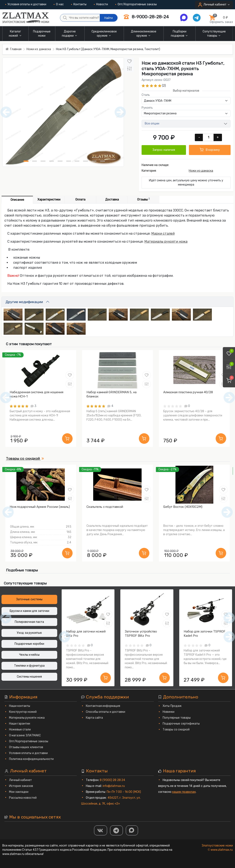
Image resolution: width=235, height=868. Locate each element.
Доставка (112, 200)
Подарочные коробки (29, 644)
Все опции (152, 124)
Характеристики (49, 200)
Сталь (146, 95)
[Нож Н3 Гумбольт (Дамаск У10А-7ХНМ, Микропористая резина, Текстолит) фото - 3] (43, 161)
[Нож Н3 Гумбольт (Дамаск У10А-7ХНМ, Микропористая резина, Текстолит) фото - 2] (35, 161)
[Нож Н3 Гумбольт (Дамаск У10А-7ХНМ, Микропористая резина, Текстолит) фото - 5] (60, 161)
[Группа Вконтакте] (101, 830)
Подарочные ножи (42, 34)
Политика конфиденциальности (31, 759)
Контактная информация (103, 706)
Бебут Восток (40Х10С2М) (183, 507)
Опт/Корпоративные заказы (136, 4)
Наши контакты (20, 706)
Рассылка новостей (23, 798)
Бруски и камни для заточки (29, 611)
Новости (101, 4)
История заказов (21, 786)
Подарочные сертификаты (181, 724)
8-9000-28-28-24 (146, 17)
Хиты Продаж (172, 706)
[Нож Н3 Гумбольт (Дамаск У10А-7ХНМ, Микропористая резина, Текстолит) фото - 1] (26, 161)
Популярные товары (177, 718)
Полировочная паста (29, 622)
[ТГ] (117, 830)
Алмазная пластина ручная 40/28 (188, 392)
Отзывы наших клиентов (26, 747)
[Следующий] (227, 512)
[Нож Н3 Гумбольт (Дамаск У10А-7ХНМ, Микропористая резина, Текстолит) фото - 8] (85, 161)
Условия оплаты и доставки (26, 4)
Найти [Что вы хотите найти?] (109, 18)
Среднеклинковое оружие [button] (104, 34)
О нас (59, 4)
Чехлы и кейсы (29, 655)
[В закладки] (129, 61)
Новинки (169, 712)
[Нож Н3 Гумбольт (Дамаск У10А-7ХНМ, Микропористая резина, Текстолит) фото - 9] (94, 161)
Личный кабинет (21, 780)
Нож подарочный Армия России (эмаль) (40, 507)
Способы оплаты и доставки (106, 712)
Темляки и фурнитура (29, 666)
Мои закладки (19, 792)
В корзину (210, 150)
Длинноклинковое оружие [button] (144, 34)
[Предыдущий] (8, 512)
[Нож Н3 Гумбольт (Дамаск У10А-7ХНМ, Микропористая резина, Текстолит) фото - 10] (102, 161)
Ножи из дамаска (201, 171)
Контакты (79, 4)
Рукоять (147, 108)
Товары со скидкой (176, 730)
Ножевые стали (20, 730)
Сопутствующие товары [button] (214, 34)
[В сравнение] (129, 69)
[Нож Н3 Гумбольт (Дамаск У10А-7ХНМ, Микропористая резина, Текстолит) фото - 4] (52, 161)
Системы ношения (29, 677)
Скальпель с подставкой (105, 507)
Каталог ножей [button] (15, 34)
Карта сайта (94, 718)
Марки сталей (163, 233)
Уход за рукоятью (29, 633)
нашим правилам (184, 792)
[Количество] (209, 137)
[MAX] (132, 830)
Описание (17, 200)
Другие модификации (24, 302)
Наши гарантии (20, 724)
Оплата (80, 200)
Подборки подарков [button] (180, 34)
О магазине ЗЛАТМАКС (25, 735)
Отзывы (143, 199)
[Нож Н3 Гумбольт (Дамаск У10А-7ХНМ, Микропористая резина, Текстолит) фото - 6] (69, 161)
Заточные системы (29, 599)
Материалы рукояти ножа (166, 241)
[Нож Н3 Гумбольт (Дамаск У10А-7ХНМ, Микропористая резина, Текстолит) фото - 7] (77, 161)
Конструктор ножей (23, 712)
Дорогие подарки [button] (70, 34)
